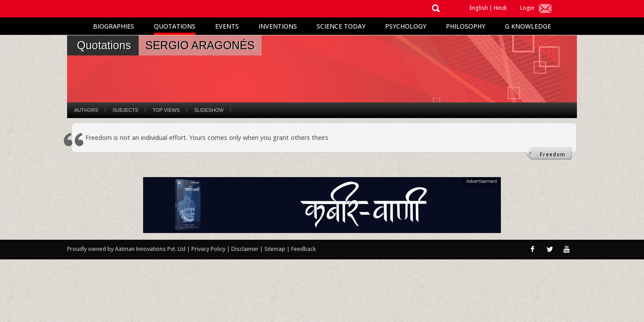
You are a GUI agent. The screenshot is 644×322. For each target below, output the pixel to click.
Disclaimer (245, 249)
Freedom (553, 155)
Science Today (341, 26)
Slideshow (209, 110)
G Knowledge (528, 26)
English (479, 8)
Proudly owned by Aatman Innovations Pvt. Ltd (126, 249)
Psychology (406, 26)
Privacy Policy (209, 249)
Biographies (114, 26)
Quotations (175, 26)
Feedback (303, 249)
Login (527, 8)
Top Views (166, 110)
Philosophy (466, 26)
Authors (86, 110)
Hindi (500, 8)
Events (227, 26)
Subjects (125, 110)
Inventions (278, 26)
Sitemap (275, 249)
